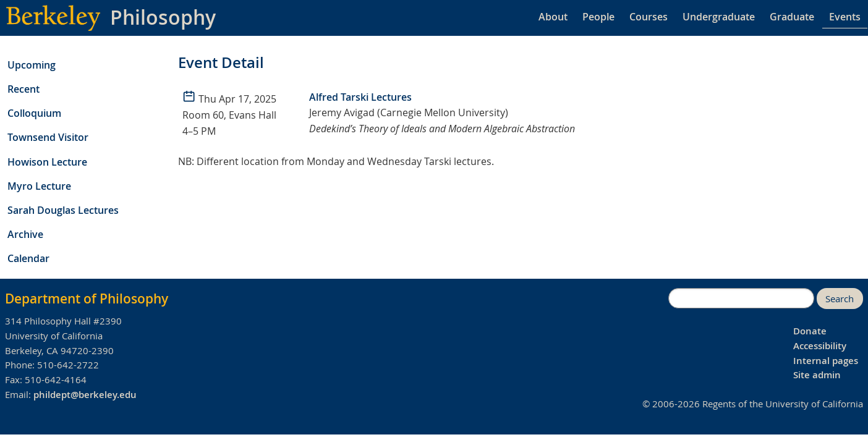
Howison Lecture (47, 162)
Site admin (817, 375)
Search (840, 299)
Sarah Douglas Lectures (63, 210)
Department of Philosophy (87, 299)
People (598, 17)
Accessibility (820, 346)
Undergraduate (719, 17)
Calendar (28, 258)
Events (845, 17)
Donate (810, 331)
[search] (741, 299)
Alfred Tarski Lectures (360, 97)
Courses (649, 17)
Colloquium (34, 113)
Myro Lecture (39, 186)
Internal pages (826, 361)
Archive (25, 234)
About (553, 17)
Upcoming (32, 65)
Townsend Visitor (48, 137)
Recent (23, 89)
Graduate (792, 17)
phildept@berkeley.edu (85, 395)
